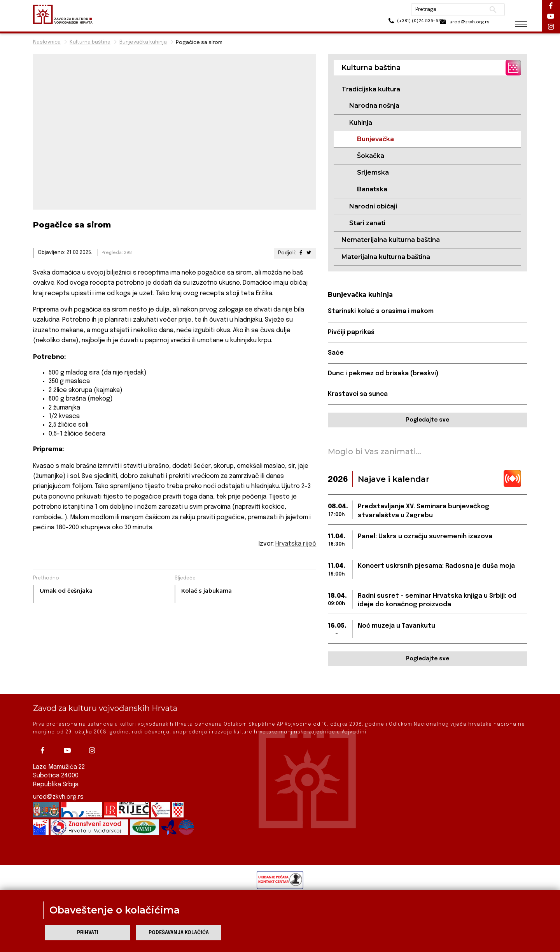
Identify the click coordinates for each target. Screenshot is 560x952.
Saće (336, 353)
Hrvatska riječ (296, 544)
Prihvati (88, 933)
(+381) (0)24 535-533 (397, 23)
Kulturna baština (90, 42)
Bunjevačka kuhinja (143, 42)
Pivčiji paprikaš (351, 333)
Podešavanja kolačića (179, 933)
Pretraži (486, 10)
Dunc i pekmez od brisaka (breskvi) (384, 374)
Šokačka (371, 156)
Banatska (372, 190)
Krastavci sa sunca (358, 395)
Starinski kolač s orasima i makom (382, 312)
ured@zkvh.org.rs (59, 797)
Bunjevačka (375, 139)
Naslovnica (47, 42)
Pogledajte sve (428, 421)
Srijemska (373, 173)
